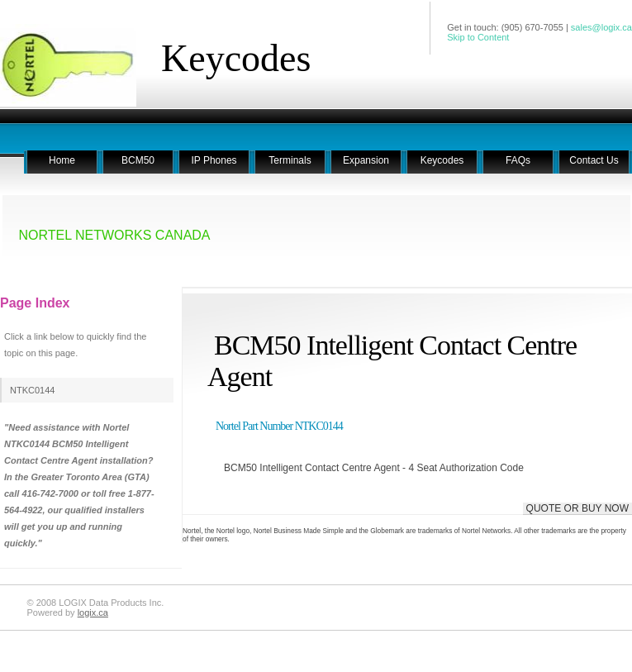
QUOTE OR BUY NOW (577, 508)
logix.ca (93, 612)
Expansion (366, 160)
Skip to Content (478, 37)
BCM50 (138, 160)
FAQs (518, 160)
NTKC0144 (32, 390)
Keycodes (236, 58)
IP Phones (214, 160)
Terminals (290, 160)
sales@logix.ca (601, 27)
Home (62, 160)
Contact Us (594, 160)
